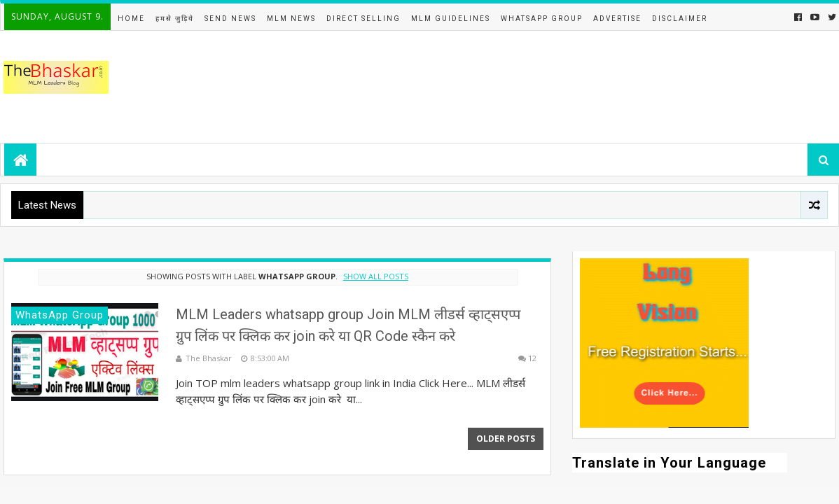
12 (532, 358)
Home (131, 19)
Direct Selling (363, 19)
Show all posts (376, 276)
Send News (230, 19)
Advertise (617, 19)
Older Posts (506, 439)
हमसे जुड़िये (175, 19)
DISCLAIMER (680, 19)
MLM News (291, 19)
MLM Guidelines (451, 19)
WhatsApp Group (542, 19)
